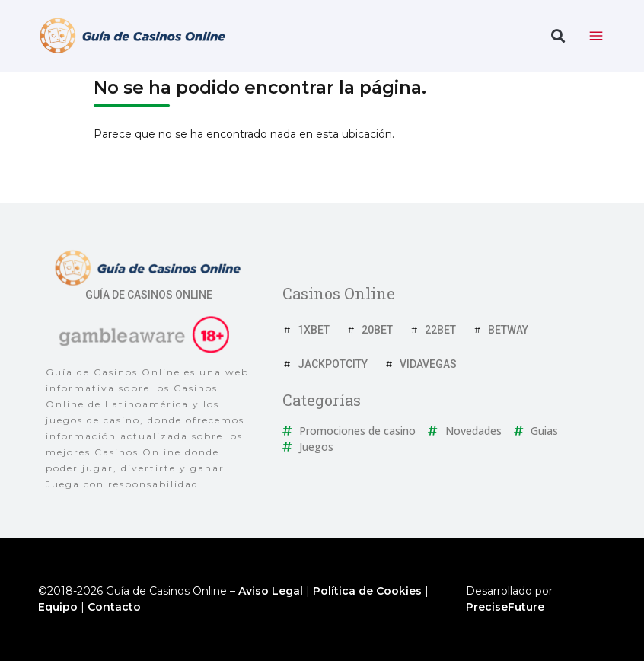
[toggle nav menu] (596, 36)
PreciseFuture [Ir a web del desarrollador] (505, 607)
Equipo (58, 607)
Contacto (114, 607)
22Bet (440, 330)
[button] (558, 36)
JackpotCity (333, 364)
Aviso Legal (271, 591)
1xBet (314, 330)
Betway (508, 330)
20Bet (377, 330)
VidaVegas (428, 364)
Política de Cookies (367, 591)
